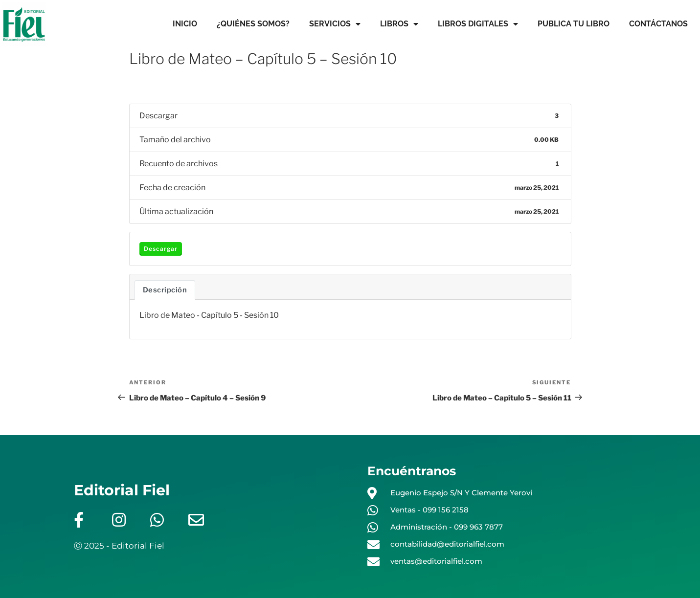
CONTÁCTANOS (658, 24)
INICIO (185, 24)
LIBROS (399, 24)
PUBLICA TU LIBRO (574, 24)
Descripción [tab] (165, 290)
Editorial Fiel (122, 490)
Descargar (161, 249)
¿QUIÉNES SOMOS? (253, 24)
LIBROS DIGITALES (478, 24)
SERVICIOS (335, 24)
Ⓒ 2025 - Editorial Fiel (119, 546)
